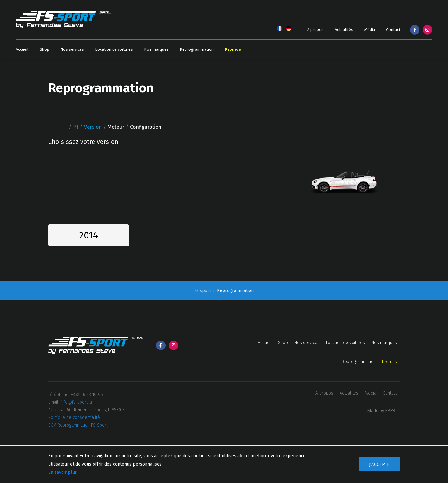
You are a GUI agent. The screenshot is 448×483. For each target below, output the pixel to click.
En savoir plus (63, 472)
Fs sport (203, 291)
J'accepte (380, 464)
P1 (76, 127)
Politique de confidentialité (74, 418)
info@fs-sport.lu (76, 402)
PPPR (390, 410)
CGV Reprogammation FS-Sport (78, 425)
